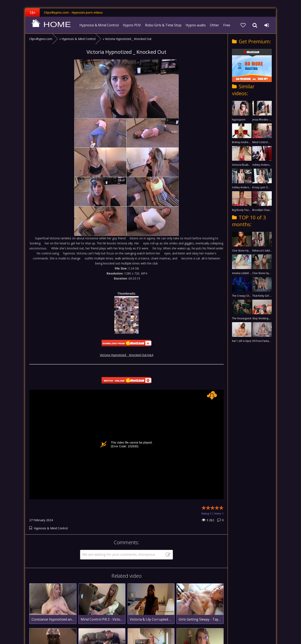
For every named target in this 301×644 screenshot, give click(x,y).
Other (214, 25)
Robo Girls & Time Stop (163, 25)
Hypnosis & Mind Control (99, 25)
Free (227, 25)
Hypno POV (132, 25)
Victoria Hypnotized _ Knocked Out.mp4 (127, 355)
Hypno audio (196, 25)
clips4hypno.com (51, 25)
